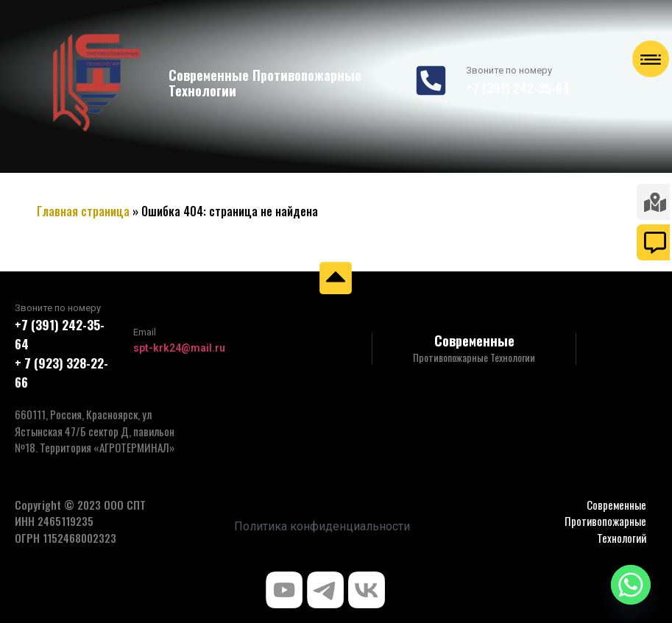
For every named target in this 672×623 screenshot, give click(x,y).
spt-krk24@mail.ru (179, 348)
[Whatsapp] (631, 585)
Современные (474, 341)
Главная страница (83, 211)
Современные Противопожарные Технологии (265, 83)
